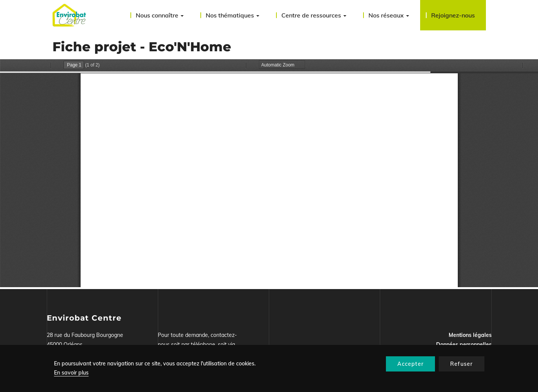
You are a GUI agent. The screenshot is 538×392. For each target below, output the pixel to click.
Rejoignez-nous (453, 15)
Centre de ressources (314, 15)
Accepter (410, 364)
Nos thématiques (232, 15)
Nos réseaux (389, 15)
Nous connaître (160, 15)
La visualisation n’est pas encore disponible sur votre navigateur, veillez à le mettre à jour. (269, 173)
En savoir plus (71, 373)
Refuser (461, 364)
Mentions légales (470, 335)
